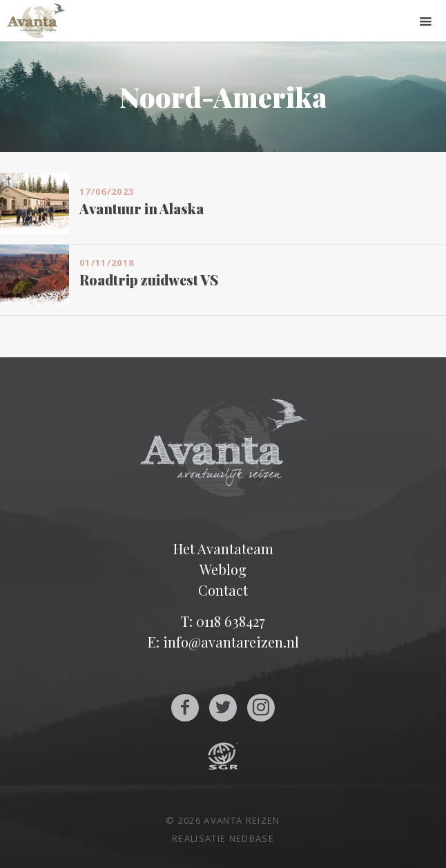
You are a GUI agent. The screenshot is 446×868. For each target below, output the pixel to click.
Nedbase (252, 838)
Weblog (223, 569)
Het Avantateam (223, 548)
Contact (223, 590)
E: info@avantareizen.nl (223, 642)
